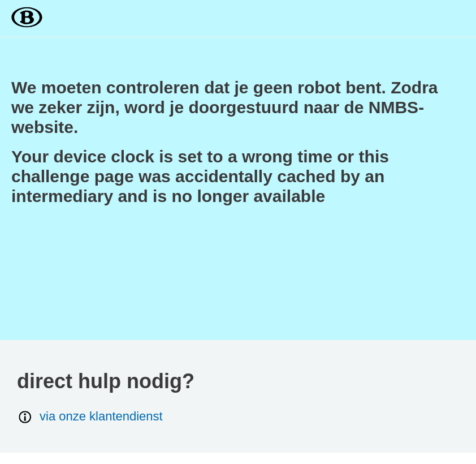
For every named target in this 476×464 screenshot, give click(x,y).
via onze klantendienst (90, 417)
